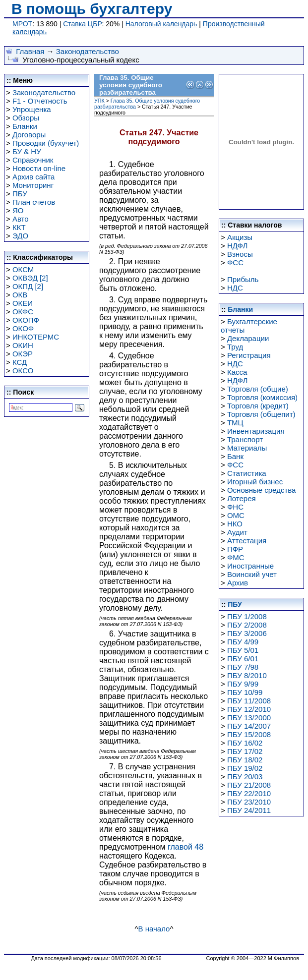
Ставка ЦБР (82, 24)
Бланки (25, 126)
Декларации (248, 338)
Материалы (247, 448)
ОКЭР (23, 354)
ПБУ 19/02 (245, 768)
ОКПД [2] (28, 286)
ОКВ (20, 295)
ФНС (235, 507)
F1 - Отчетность (40, 101)
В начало (154, 929)
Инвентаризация (256, 431)
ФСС (235, 262)
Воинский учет (252, 574)
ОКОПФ (26, 320)
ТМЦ (235, 423)
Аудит (237, 532)
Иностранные (250, 566)
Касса (237, 372)
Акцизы (240, 237)
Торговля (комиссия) (262, 397)
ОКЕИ (23, 303)
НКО (235, 524)
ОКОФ (23, 328)
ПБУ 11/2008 (249, 701)
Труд (235, 347)
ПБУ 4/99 (243, 642)
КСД (20, 362)
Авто (21, 219)
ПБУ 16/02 (245, 743)
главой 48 (185, 847)
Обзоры (26, 118)
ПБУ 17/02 (245, 751)
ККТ (19, 227)
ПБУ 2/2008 (247, 625)
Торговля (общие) (258, 389)
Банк (235, 456)
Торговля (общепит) (261, 414)
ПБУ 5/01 (243, 650)
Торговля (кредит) (258, 406)
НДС (235, 288)
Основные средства (261, 490)
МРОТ (22, 24)
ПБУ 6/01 (243, 659)
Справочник (33, 160)
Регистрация (249, 355)
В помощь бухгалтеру (92, 9)
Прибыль (243, 279)
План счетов (34, 202)
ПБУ (20, 194)
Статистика (247, 473)
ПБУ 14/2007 (249, 726)
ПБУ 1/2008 (247, 616)
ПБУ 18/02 (245, 760)
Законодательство (88, 51)
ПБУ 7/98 (243, 667)
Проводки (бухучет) (46, 143)
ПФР (235, 549)
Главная (30, 51)
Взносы (240, 254)
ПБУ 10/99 (245, 692)
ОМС (236, 515)
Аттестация (247, 541)
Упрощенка (32, 109)
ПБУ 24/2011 (249, 810)
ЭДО (20, 236)
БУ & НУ (27, 151)
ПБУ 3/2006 (247, 633)
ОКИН (23, 345)
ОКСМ (23, 269)
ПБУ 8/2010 (247, 675)
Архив (238, 583)
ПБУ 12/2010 (249, 709)
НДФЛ (237, 246)
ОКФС (23, 312)
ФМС (236, 557)
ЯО (18, 210)
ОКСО (23, 371)
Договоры (29, 135)
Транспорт (245, 439)
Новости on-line (39, 168)
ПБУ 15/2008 (249, 734)
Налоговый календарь (161, 24)
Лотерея (242, 498)
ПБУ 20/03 (245, 777)
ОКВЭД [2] (30, 278)
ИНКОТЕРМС (36, 337)
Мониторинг (33, 185)
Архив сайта (33, 177)
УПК (99, 101)
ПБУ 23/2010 (249, 802)
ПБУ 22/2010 (249, 793)
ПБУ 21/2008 (249, 785)
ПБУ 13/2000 (249, 718)
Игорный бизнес (255, 482)
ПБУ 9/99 (243, 684)
